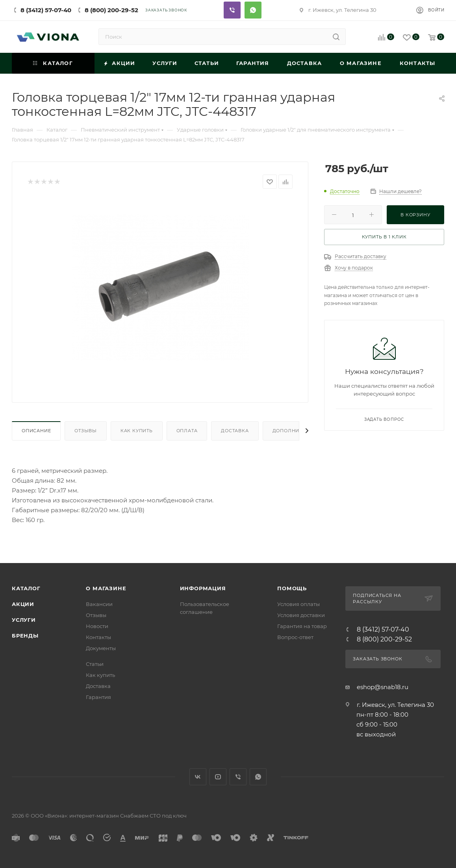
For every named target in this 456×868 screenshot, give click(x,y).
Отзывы (86, 431)
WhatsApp (258, 777)
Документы (101, 648)
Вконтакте (198, 777)
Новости (97, 626)
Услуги (24, 620)
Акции (23, 604)
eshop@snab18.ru (383, 687)
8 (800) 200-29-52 (111, 10)
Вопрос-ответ (295, 637)
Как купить (137, 431)
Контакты (98, 637)
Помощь (292, 588)
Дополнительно (296, 431)
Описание (36, 431)
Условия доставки (301, 615)
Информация (203, 588)
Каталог (26, 588)
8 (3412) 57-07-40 (46, 10)
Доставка (235, 431)
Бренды (25, 636)
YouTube (218, 777)
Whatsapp (253, 10)
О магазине (106, 588)
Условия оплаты (298, 604)
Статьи (95, 664)
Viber (232, 10)
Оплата (187, 431)
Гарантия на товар (302, 626)
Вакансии (99, 604)
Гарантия (98, 697)
